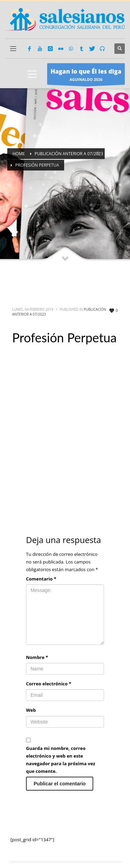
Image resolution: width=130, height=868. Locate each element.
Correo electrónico (49, 684)
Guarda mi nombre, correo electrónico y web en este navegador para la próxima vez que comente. (61, 760)
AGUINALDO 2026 (86, 76)
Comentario (41, 579)
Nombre (37, 657)
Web (31, 710)
